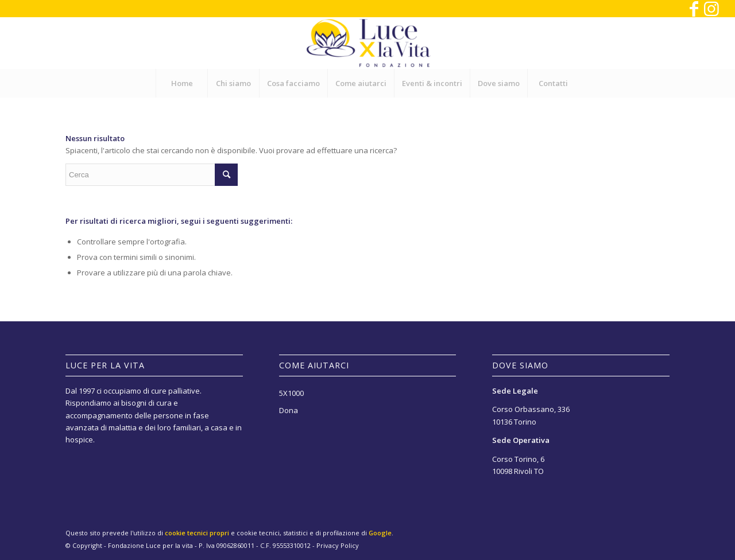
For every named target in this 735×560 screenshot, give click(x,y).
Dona (289, 410)
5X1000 (291, 393)
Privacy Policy (338, 545)
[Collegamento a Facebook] (694, 9)
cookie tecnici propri (197, 533)
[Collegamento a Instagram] (711, 9)
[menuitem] (181, 83)
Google (380, 533)
